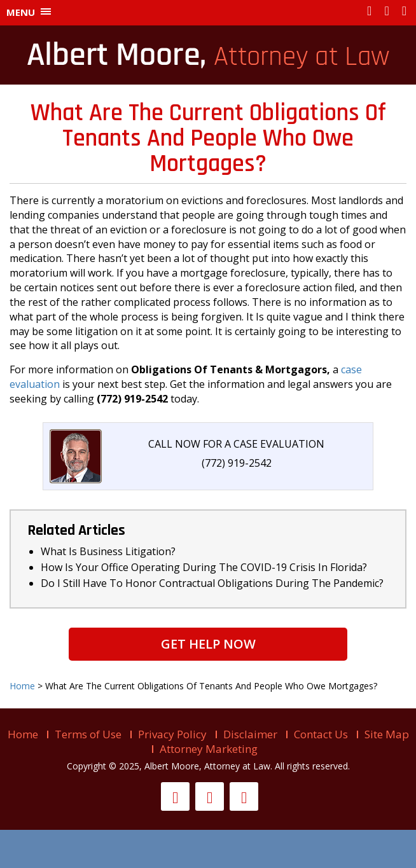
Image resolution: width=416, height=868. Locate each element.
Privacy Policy (172, 734)
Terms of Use (88, 734)
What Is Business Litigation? (108, 551)
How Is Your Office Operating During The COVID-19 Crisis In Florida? (204, 567)
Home (23, 734)
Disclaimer (250, 734)
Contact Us (321, 734)
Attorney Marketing (209, 749)
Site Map (387, 734)
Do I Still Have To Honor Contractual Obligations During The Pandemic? (212, 583)
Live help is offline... (208, 849)
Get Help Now (208, 644)
